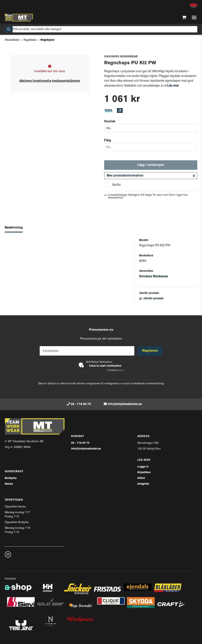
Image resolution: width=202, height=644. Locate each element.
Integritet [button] (143, 484)
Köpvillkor (144, 473)
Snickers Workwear (154, 277)
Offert (141, 478)
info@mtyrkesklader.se (125, 404)
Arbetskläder (12, 40)
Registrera (150, 351)
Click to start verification (105, 366)
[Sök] (101, 29)
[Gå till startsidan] (19, 18)
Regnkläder (30, 40)
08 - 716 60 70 (81, 404)
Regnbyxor (47, 40)
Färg (108, 141)
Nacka (9, 484)
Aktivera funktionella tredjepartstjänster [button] (50, 81)
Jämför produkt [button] (151, 299)
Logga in (143, 467)
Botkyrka (11, 478)
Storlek (110, 122)
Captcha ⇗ (116, 370)
